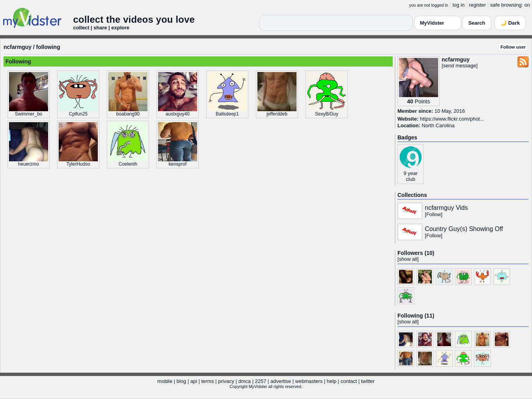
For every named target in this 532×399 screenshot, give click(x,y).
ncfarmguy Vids (446, 208)
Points (422, 101)
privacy (226, 381)
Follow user (513, 47)
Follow (434, 214)
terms (208, 381)
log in (459, 5)
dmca (244, 381)
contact (349, 381)
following (48, 47)
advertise (281, 381)
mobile (165, 381)
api (193, 381)
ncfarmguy (18, 47)
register (477, 5)
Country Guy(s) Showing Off (464, 229)
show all (408, 259)
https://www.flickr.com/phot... (452, 119)
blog (181, 381)
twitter (368, 381)
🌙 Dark (510, 23)
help (332, 381)
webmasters (309, 381)
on (527, 5)
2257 (261, 381)
